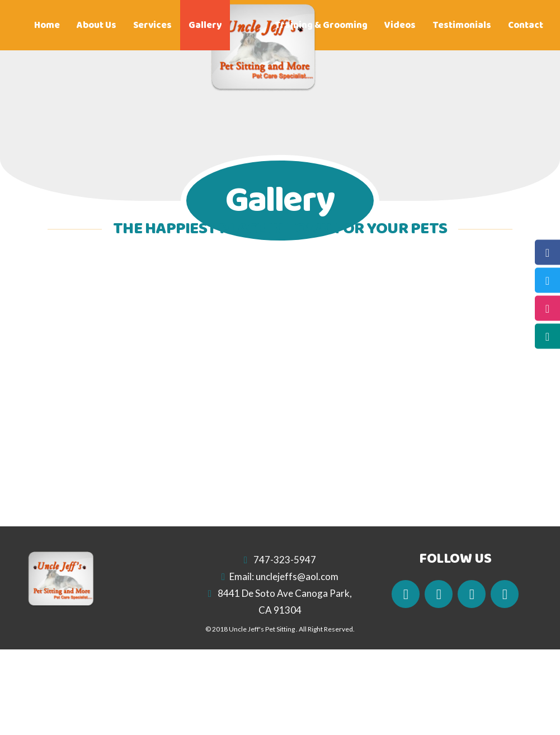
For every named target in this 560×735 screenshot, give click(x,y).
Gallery (205, 25)
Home (47, 25)
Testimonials (462, 25)
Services (152, 25)
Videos (400, 25)
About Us (97, 25)
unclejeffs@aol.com (297, 576)
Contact (526, 25)
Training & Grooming (321, 25)
